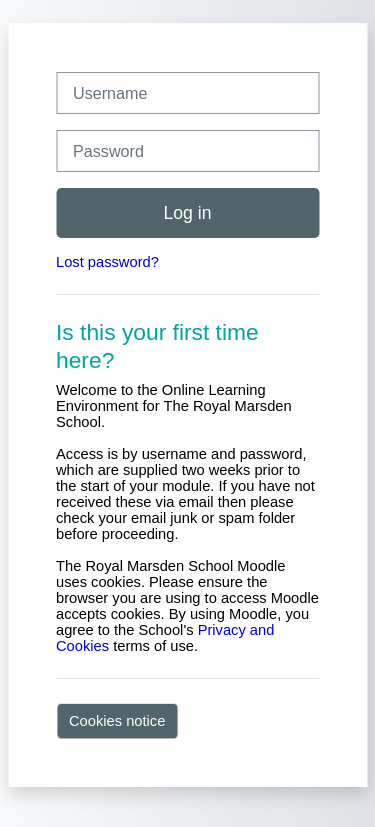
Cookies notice (117, 721)
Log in (187, 213)
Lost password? (107, 262)
